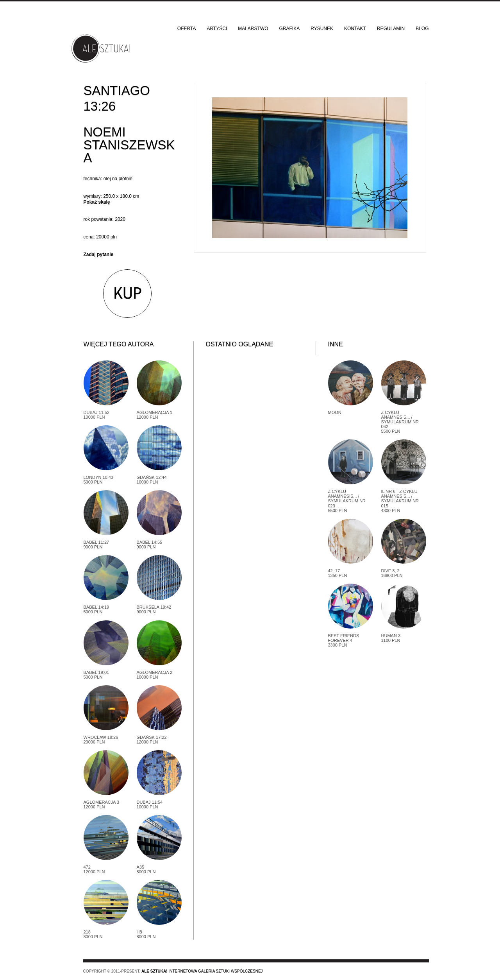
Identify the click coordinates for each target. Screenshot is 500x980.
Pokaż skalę (97, 202)
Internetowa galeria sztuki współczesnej (202, 971)
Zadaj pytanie (99, 254)
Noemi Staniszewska (129, 145)
